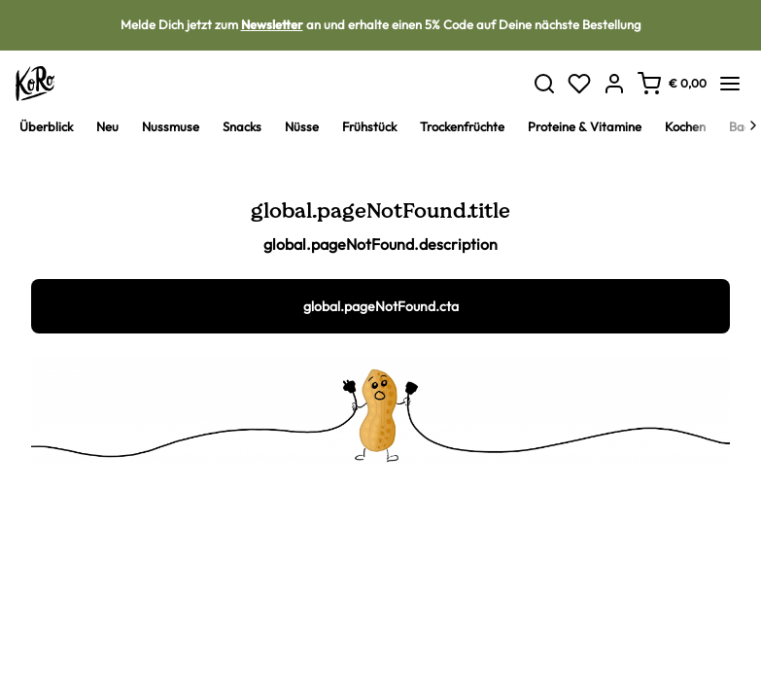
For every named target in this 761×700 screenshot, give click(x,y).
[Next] (753, 125)
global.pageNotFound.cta (381, 306)
